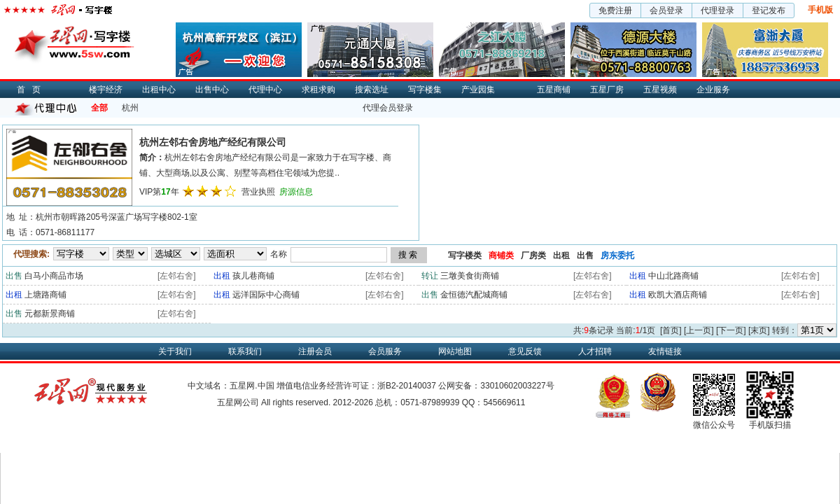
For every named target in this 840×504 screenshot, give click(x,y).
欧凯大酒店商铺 (678, 295)
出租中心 (159, 90)
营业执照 (258, 192)
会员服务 (385, 351)
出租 (561, 255)
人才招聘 (595, 351)
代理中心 (265, 90)
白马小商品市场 (54, 276)
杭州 (130, 108)
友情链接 (665, 351)
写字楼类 (465, 255)
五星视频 (660, 90)
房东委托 (617, 255)
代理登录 (717, 10)
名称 (279, 254)
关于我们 (175, 351)
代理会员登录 (388, 108)
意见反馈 (525, 351)
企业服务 (713, 90)
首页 (32, 90)
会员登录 (666, 10)
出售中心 (212, 90)
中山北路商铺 (673, 276)
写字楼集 (425, 90)
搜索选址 (372, 90)
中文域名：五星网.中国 (231, 386)
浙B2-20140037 (407, 386)
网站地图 (455, 351)
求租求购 (318, 90)
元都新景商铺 (50, 314)
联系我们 (245, 351)
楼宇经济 (106, 90)
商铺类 (501, 255)
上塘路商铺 (45, 295)
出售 (585, 255)
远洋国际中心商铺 (266, 295)
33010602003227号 (517, 386)
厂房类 (533, 255)
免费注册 (615, 10)
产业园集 (478, 90)
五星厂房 (607, 90)
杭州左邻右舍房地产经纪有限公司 (213, 142)
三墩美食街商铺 (470, 276)
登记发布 (769, 10)
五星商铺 (554, 90)
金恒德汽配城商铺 (474, 295)
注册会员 (315, 351)
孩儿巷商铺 (253, 276)
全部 (99, 108)
